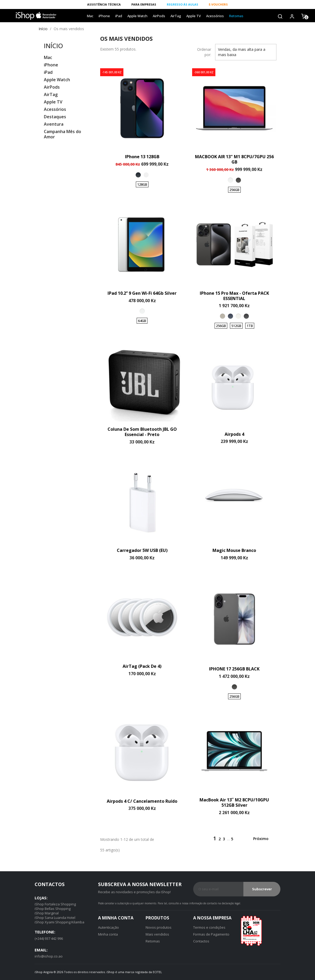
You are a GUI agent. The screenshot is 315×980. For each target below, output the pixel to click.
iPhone (104, 16)
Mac (90, 16)
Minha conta (108, 934)
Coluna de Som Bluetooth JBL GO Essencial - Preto (142, 432)
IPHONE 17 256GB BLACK (234, 669)
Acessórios (215, 16)
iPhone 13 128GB (142, 157)
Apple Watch (137, 16)
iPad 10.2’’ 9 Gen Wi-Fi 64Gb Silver (142, 293)
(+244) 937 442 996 (49, 938)
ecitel (157, 972)
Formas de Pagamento (211, 934)
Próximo (264, 839)
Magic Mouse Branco (234, 550)
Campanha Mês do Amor (62, 134)
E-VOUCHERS (218, 4)
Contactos (201, 941)
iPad (119, 16)
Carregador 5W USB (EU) (142, 550)
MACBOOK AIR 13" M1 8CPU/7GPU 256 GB (234, 159)
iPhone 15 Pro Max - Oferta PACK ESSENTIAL (234, 296)
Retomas (236, 16)
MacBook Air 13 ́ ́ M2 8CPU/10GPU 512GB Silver (234, 802)
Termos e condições (209, 927)
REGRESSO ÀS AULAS (182, 4)
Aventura (54, 124)
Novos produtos (159, 927)
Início (53, 46)
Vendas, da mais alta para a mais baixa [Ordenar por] (246, 52)
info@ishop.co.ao (49, 956)
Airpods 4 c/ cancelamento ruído (142, 801)
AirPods (159, 16)
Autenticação (108, 927)
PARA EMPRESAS (144, 4)
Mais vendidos (157, 934)
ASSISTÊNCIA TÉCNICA (104, 4)
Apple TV (194, 16)
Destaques (55, 117)
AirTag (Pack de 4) (142, 666)
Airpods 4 (234, 434)
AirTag (176, 16)
